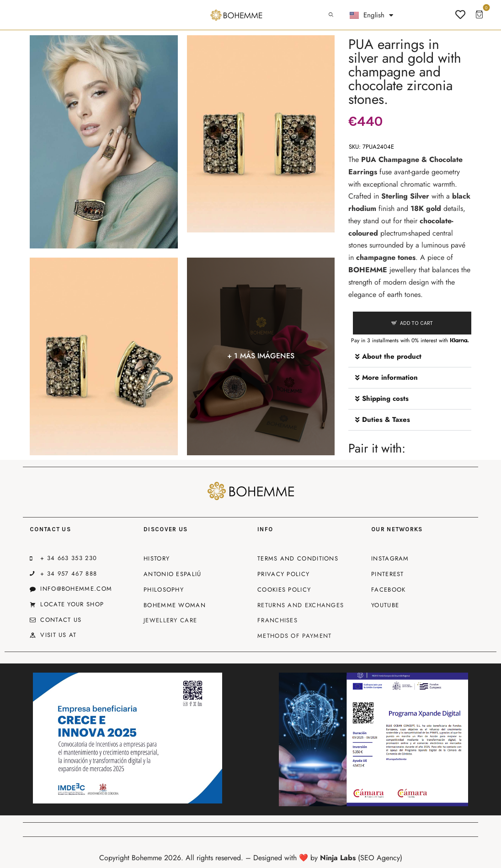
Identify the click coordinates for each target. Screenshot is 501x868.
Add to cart (416, 323)
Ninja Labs (338, 858)
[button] (410, 357)
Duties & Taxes (386, 420)
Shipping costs (385, 399)
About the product (392, 356)
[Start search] (331, 15)
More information (390, 377)
